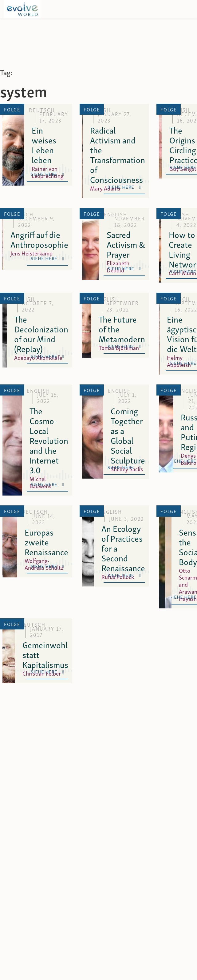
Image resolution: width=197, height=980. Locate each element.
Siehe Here (47, 174)
